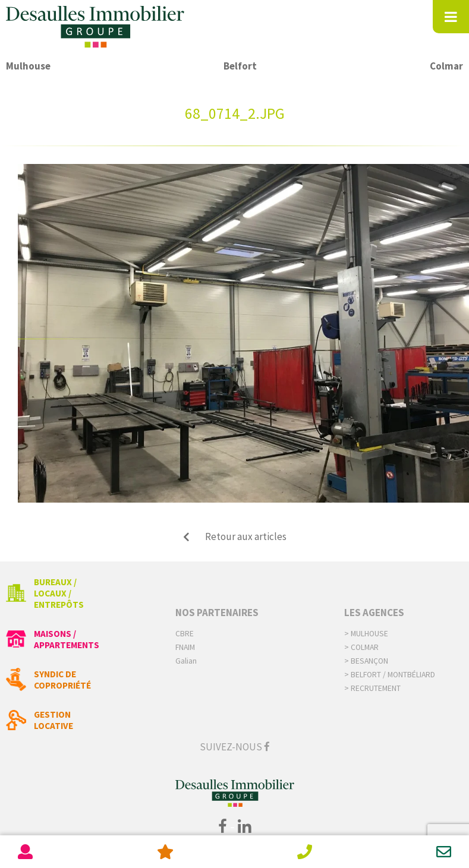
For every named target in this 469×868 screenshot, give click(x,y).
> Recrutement (372, 688)
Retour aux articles (235, 536)
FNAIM (185, 647)
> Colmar (361, 647)
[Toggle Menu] (451, 17)
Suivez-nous (235, 747)
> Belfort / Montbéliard (390, 675)
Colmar (446, 66)
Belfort (240, 66)
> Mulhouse (366, 634)
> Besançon (366, 661)
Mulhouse (28, 66)
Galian (186, 661)
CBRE (185, 634)
